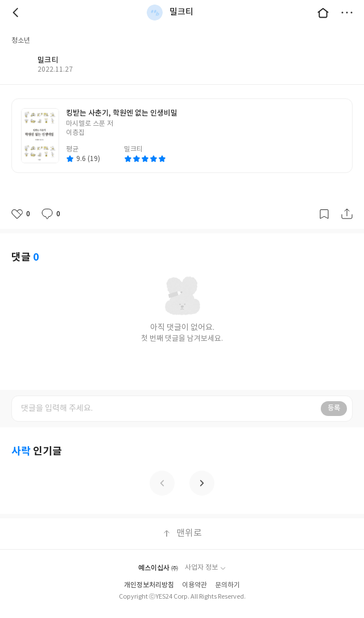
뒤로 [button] (17, 13)
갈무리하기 (324, 214)
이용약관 (195, 585)
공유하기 (347, 214)
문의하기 (227, 585)
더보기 (347, 13)
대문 (323, 13)
